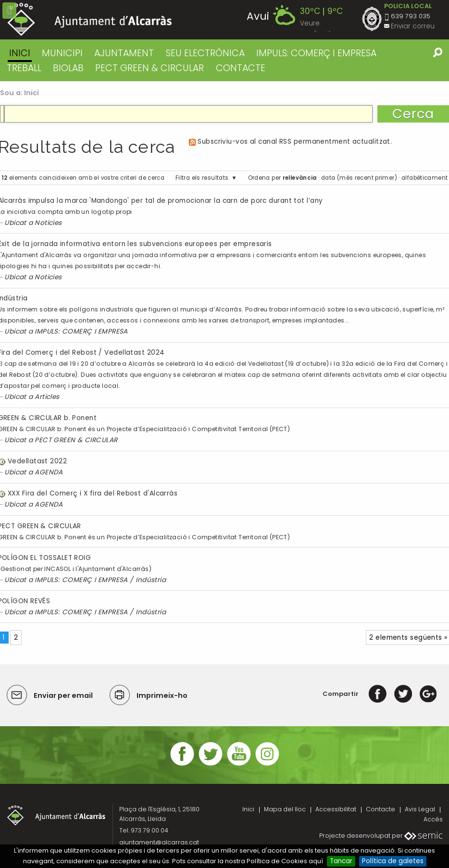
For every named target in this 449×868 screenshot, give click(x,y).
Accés (433, 819)
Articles (47, 397)
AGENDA (49, 472)
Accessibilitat (336, 809)
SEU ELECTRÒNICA (205, 53)
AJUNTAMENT (124, 53)
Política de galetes (393, 861)
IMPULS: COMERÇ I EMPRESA (316, 53)
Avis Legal (420, 809)
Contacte (380, 809)
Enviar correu (413, 26)
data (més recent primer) (359, 178)
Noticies (48, 223)
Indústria (151, 580)
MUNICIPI (62, 53)
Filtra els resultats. (203, 178)
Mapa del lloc (285, 809)
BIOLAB (68, 68)
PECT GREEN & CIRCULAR (150, 68)
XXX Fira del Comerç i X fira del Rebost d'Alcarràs (93, 493)
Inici (20, 53)
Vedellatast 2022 (37, 461)
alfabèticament (424, 178)
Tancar (341, 861)
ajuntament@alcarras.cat (159, 842)
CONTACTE (241, 68)
